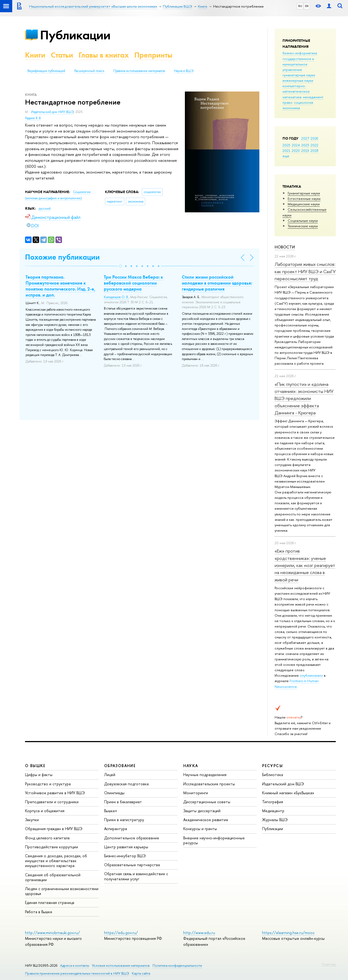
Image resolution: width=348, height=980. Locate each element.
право (288, 102)
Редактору (329, 964)
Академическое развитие (206, 820)
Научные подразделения (205, 775)
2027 (305, 138)
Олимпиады (114, 793)
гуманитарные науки (299, 75)
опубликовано (311, 675)
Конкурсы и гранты (200, 829)
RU (300, 6)
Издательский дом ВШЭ (283, 784)
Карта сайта (141, 973)
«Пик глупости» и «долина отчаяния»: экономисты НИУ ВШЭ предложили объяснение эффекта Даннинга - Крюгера (304, 398)
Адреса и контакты (75, 965)
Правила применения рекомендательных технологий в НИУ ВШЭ (77, 973)
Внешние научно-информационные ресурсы (214, 840)
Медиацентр (273, 811)
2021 (286, 150)
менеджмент (313, 97)
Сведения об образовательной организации (53, 877)
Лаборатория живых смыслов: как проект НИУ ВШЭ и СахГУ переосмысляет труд (305, 271)
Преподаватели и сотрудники (52, 802)
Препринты (153, 55)
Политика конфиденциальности (177, 965)
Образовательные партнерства (132, 865)
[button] (120, 266)
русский (45, 209)
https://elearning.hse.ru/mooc (288, 933)
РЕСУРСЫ (272, 766)
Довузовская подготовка (126, 784)
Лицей (110, 775)
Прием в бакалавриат (123, 802)
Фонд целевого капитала (47, 838)
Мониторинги (196, 793)
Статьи (62, 55)
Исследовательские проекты (209, 784)
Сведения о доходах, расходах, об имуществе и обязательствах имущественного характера (56, 861)
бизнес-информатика (300, 53)
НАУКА (191, 766)
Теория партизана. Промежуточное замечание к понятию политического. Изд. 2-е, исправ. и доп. (61, 286)
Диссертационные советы (207, 802)
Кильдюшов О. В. (116, 297)
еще (286, 156)
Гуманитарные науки (304, 193)
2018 (314, 150)
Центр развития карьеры (126, 847)
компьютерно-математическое (296, 89)
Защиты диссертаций (202, 811)
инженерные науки (298, 80)
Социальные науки (303, 220)
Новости (285, 247)
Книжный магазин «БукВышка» (288, 793)
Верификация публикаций (46, 71)
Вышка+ (111, 811)
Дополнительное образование (132, 838)
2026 (314, 138)
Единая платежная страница (50, 902)
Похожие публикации (62, 257)
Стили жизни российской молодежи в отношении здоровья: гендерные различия (217, 283)
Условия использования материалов (121, 965)
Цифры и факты (39, 775)
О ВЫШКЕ (35, 766)
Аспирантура (116, 829)
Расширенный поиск (89, 71)
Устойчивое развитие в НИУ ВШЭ (55, 793)
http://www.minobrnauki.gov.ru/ (52, 933)
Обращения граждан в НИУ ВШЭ (54, 829)
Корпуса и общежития (45, 811)
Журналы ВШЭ (275, 820)
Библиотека (273, 775)
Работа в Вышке (39, 912)
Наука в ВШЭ (184, 71)
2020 (296, 150)
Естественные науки (304, 198)
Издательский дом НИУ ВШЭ (52, 112)
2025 (286, 145)
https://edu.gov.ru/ (121, 933)
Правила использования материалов (139, 71)
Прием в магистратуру (124, 820)
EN (307, 6)
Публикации (75, 35)
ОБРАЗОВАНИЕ (120, 766)
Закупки (32, 820)
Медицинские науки (304, 204)
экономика (291, 108)
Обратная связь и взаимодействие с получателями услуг (136, 876)
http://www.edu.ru (199, 933)
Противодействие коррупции (52, 847)
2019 (305, 150)
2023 (305, 145)
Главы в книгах (104, 55)
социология (304, 102)
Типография (273, 802)
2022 (314, 145)
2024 (296, 145)
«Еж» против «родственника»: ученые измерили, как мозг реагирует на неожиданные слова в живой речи (305, 565)
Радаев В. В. (33, 118)
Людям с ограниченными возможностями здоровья (62, 891)
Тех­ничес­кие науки (303, 226)
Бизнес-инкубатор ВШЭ (125, 856)
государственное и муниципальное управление (298, 64)
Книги (35, 55)
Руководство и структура (48, 784)
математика (292, 97)
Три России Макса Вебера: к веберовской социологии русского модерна (133, 283)
